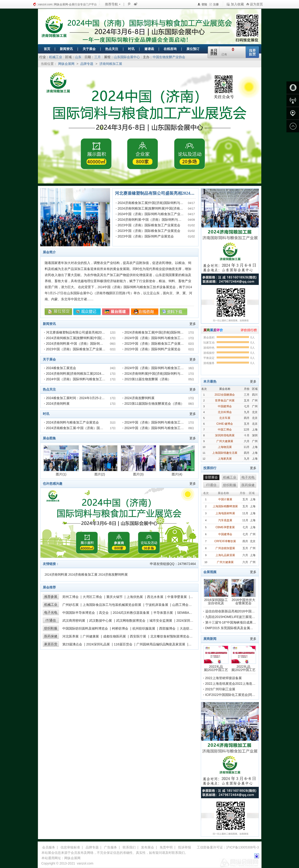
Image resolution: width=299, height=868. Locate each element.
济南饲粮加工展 (111, 64)
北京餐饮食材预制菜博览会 (170, 636)
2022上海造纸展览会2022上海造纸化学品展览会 (240, 684)
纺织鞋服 (51, 628)
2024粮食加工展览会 (61, 368)
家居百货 (51, 644)
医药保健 (51, 636)
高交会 (104, 613)
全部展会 (211, 477)
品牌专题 (87, 64)
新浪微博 (135, 4)
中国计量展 (225, 499)
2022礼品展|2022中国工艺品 (216, 658)
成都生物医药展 (114, 636)
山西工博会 (180, 605)
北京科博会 (225, 412)
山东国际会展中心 (127, 57)
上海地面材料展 (225, 513)
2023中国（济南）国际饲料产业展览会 (146, 236)
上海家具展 (225, 459)
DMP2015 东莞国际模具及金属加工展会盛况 (237, 628)
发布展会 (148, 847)
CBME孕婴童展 (225, 527)
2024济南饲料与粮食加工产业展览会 (72, 422)
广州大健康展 (225, 441)
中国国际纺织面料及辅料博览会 (85, 628)
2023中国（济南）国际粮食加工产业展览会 (149, 225)
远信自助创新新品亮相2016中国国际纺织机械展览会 (243, 611)
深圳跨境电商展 (225, 435)
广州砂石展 (71, 605)
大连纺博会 (188, 628)
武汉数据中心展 (101, 621)
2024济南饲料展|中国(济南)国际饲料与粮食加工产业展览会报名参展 (174, 374)
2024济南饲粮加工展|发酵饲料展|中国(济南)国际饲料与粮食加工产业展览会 (172, 208)
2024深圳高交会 (188, 621)
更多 (193, 324)
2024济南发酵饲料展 (139, 398)
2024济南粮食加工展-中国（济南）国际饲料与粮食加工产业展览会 (94, 428)
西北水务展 (155, 597)
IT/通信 (51, 620)
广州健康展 (91, 636)
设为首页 (256, 4)
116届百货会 (123, 644)
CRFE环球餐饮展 (225, 541)
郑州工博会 (71, 597)
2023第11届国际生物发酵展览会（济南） (154, 404)
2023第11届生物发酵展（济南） (148, 379)
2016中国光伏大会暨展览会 (244, 592)
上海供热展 (135, 597)
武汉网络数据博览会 (131, 621)
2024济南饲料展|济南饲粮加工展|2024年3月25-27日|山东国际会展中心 (97, 374)
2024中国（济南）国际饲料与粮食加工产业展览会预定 (86, 379)
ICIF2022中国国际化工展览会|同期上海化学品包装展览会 (247, 695)
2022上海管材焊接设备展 (223, 678)
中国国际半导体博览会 (79, 613)
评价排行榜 (249, 330)
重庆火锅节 (114, 597)
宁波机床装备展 (157, 605)
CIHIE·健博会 (225, 424)
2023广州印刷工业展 (220, 689)
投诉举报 (185, 847)
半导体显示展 (163, 613)
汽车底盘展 (225, 520)
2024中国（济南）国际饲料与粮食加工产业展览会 (154, 214)
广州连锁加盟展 (225, 548)
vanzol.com (85, 863)
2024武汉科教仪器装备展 (131, 613)
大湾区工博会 (92, 597)
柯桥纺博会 (120, 628)
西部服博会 (167, 628)
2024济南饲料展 (58, 404)
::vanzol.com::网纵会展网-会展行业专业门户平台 (67, 4)
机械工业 (56, 57)
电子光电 (51, 612)
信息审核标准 (70, 847)
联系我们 (129, 847)
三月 (97, 57)
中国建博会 (225, 406)
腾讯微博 (129, 4)
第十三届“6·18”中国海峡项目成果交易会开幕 (237, 622)
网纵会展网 (66, 64)
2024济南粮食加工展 (83, 575)
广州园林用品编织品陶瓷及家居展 (161, 644)
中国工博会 (225, 430)
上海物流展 (225, 447)
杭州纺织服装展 (144, 628)
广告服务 (111, 847)
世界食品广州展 (225, 401)
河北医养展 (71, 636)
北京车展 (225, 418)
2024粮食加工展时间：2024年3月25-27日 (76, 398)
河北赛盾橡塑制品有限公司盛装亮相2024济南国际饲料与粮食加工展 (178, 193)
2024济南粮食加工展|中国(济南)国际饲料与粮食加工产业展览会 (164, 203)
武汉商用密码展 (74, 621)
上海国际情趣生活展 (225, 453)
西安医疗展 (138, 636)
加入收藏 (237, 4)
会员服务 (49, 847)
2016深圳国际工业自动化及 (216, 592)
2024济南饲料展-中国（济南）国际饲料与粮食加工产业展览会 (163, 220)
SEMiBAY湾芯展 (189, 613)
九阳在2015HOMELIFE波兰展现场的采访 (235, 617)
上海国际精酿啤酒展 (225, 506)
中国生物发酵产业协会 (169, 57)
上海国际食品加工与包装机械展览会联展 (112, 605)
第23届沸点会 (72, 644)
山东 (78, 57)
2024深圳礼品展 (98, 644)
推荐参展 (51, 597)
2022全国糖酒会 (225, 395)
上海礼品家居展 (225, 555)
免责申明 (166, 847)
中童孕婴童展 (177, 597)
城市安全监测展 (161, 621)
